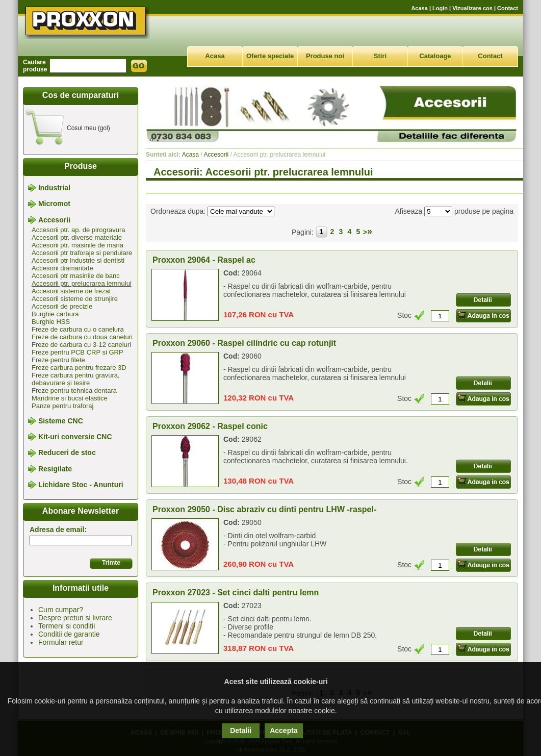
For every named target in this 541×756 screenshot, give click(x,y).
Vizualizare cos (472, 8)
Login (440, 8)
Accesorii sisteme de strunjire (75, 299)
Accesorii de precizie (62, 306)
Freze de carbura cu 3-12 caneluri (81, 345)
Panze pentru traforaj (62, 406)
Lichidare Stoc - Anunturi (81, 485)
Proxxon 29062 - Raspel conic (210, 426)
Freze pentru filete (58, 360)
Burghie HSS (51, 322)
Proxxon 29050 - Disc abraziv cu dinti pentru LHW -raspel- (264, 509)
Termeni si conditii (67, 626)
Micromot (54, 204)
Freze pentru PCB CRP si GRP (78, 352)
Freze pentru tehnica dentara (74, 390)
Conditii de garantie (69, 634)
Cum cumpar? (61, 610)
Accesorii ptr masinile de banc (76, 276)
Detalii (241, 730)
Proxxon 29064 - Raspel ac (204, 260)
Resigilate (55, 469)
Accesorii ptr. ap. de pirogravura (79, 230)
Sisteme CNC (61, 421)
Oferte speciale (270, 56)
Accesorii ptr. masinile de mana (78, 245)
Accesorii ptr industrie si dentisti (78, 260)
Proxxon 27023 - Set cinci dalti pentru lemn (236, 593)
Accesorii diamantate (62, 268)
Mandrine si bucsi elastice (70, 398)
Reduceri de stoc (67, 453)
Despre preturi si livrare (75, 618)
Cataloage (435, 56)
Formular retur (61, 642)
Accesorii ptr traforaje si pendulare (82, 253)
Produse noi (325, 56)
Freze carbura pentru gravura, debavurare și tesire (76, 379)
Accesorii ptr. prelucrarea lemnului (82, 283)
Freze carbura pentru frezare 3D (79, 368)
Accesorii (54, 220)
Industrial (54, 188)
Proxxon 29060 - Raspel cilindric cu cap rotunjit (244, 343)
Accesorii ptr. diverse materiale (77, 237)
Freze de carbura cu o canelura (78, 329)
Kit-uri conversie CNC (75, 437)
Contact (508, 8)
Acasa (419, 8)
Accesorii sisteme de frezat (71, 291)
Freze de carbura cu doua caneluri (82, 337)
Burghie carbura (55, 314)
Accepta (284, 730)
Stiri (380, 56)
